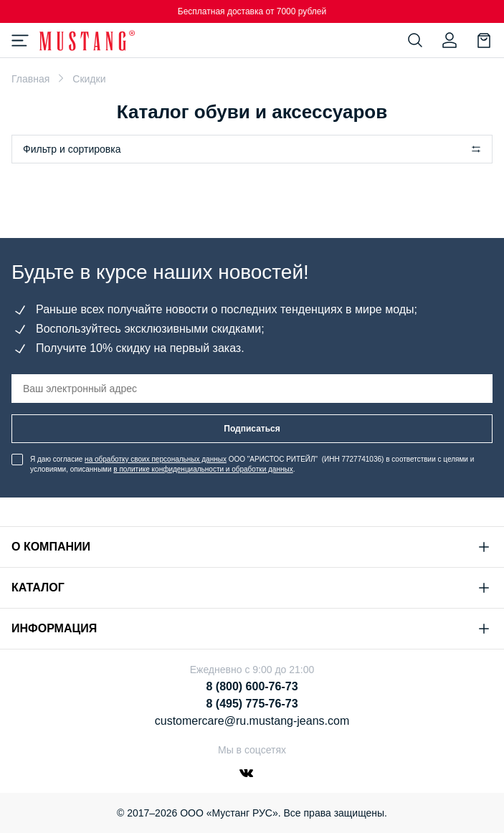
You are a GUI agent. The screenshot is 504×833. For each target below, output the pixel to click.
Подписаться (252, 429)
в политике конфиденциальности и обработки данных (203, 469)
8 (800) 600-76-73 (252, 686)
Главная (30, 79)
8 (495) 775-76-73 (252, 704)
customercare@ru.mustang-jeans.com (252, 721)
